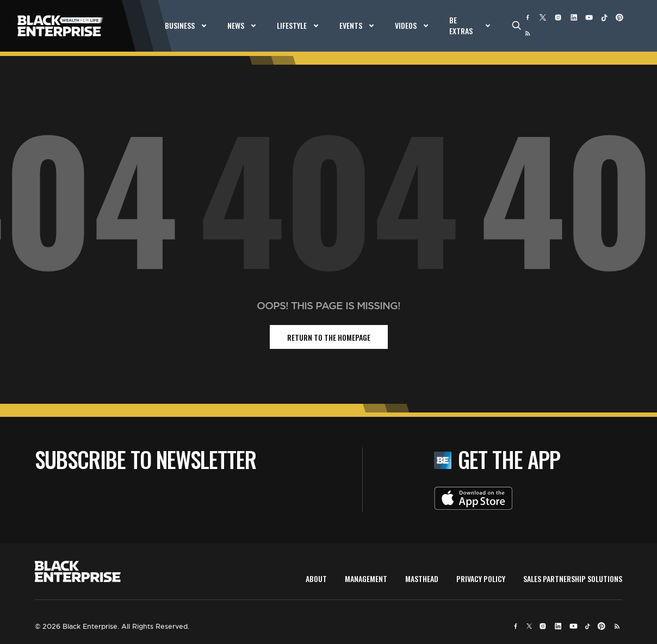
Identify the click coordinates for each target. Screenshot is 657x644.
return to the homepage (329, 337)
